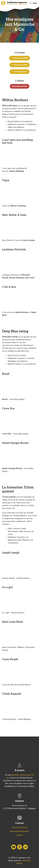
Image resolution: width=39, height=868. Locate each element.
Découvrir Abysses (20, 86)
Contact (19, 835)
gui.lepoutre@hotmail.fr (20, 831)
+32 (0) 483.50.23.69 (20, 828)
